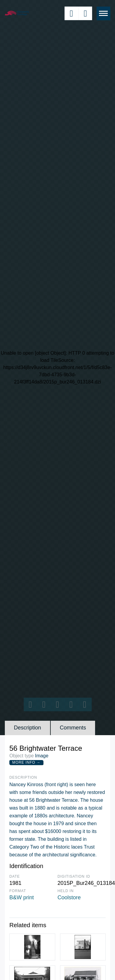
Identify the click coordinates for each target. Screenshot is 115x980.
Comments (73, 728)
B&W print (22, 897)
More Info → (26, 762)
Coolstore (69, 897)
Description (27, 728)
